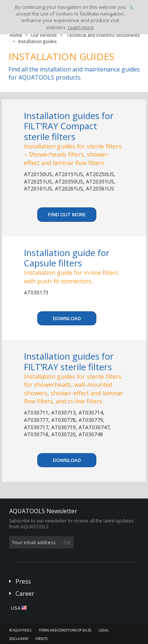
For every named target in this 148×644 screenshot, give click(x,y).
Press (23, 581)
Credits (42, 639)
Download (67, 318)
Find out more (67, 214)
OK (67, 542)
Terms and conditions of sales (65, 630)
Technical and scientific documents (103, 35)
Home (16, 35)
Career (25, 594)
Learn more (81, 27)
